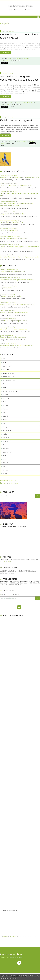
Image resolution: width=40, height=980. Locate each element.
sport (5, 466)
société (6, 463)
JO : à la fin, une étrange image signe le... (14, 329)
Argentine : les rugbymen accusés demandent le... (18, 304)
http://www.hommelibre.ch (9, 936)
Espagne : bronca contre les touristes (13, 337)
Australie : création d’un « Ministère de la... (15, 312)
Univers (6, 470)
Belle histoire (7, 366)
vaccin (24, 103)
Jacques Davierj (6, 177)
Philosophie (7, 430)
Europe (6, 395)
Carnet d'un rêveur (9, 377)
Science (6, 459)
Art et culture (7, 362)
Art (4, 359)
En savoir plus (14, 978)
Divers (5, 384)
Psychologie (7, 441)
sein (22, 59)
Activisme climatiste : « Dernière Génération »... (16, 345)
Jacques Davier (6, 214)
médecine (4, 105)
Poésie (5, 434)
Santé (5, 456)
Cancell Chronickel (9, 373)
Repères (6, 448)
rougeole (26, 59)
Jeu (4, 412)
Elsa (4, 387)
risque (29, 103)
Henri (2, 185)
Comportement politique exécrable (26, 177)
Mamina (6, 420)
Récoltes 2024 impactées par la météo (14, 321)
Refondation (7, 445)
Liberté (5, 416)
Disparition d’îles (20, 214)
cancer (18, 59)
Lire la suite (5, 52)
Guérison (6, 402)
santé (8, 105)
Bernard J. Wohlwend (8, 204)
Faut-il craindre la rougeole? (16, 120)
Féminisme (7, 398)
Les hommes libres (20, 6)
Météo (5, 423)
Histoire (6, 405)
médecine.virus (5, 61)
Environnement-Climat (10, 391)
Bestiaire (6, 370)
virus (3, 143)
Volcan (5, 474)
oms (28, 141)
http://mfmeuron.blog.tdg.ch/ (10, 87)
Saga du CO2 (7, 452)
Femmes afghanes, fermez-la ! (17, 238)
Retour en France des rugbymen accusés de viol (17, 280)
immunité (34, 103)
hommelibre (4, 222)
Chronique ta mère (9, 380)
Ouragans (6, 427)
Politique (6, 438)
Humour (6, 409)
